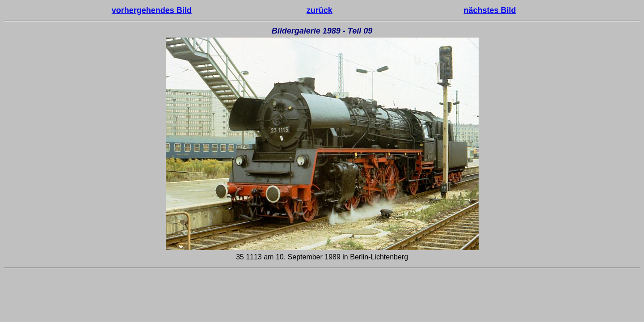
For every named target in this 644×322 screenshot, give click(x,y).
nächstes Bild (490, 10)
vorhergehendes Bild (152, 10)
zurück (320, 10)
